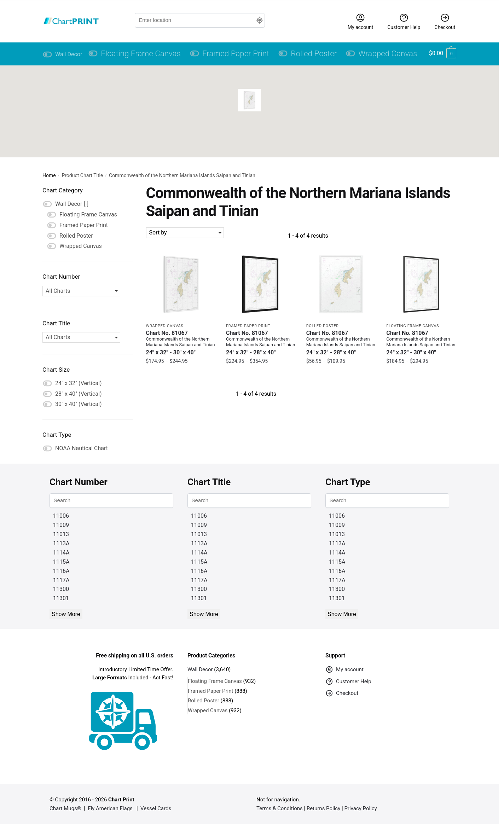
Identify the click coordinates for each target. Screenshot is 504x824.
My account (361, 21)
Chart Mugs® (65, 808)
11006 (61, 516)
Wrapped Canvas (165, 326)
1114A (61, 553)
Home (49, 175)
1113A (61, 543)
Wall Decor (200, 669)
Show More (66, 614)
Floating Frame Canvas (413, 326)
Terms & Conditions (280, 808)
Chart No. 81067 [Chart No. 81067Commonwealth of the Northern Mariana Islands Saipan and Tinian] (181, 343)
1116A (61, 571)
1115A (61, 562)
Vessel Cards (156, 808)
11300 (61, 589)
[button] (249, 100)
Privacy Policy (360, 808)
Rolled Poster (323, 326)
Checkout (445, 21)
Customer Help (404, 21)
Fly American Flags (110, 808)
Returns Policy (323, 808)
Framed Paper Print (248, 326)
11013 (61, 534)
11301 (61, 598)
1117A (61, 580)
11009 (61, 525)
